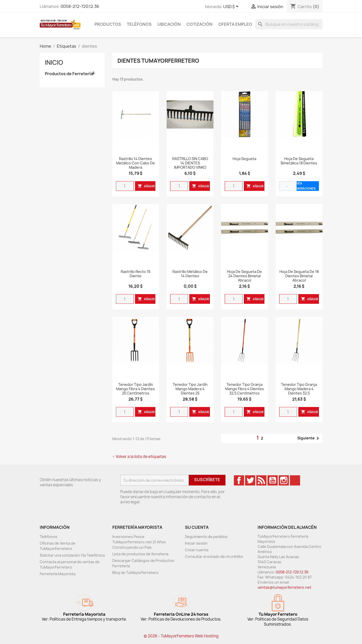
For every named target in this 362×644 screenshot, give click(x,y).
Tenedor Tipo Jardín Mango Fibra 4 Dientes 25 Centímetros (136, 389)
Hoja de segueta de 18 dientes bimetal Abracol (299, 276)
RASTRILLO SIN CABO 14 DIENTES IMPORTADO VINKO (190, 163)
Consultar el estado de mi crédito (214, 556)
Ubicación (169, 24)
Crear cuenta (197, 550)
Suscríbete (207, 480)
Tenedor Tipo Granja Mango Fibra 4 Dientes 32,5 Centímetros (245, 389)
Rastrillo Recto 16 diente (136, 274)
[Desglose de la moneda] (232, 7)
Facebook (239, 480)
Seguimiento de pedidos (206, 537)
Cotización (199, 24)
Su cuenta (197, 527)
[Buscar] (289, 24)
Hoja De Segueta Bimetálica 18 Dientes (299, 161)
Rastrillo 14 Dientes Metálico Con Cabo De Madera (136, 163)
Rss (261, 480)
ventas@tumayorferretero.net (284, 587)
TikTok (295, 480)
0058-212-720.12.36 (80, 6)
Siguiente (309, 438)
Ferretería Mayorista (58, 574)
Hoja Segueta (244, 159)
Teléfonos (139, 24)
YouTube (273, 480)
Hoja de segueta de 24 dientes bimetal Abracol (244, 276)
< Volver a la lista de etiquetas (139, 457)
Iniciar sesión (196, 543)
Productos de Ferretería (69, 74)
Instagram (284, 480)
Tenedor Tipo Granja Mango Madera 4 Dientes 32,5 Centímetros (299, 391)
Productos (108, 24)
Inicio (54, 62)
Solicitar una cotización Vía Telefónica (72, 555)
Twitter (250, 480)
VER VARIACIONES (306, 186)
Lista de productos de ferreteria (140, 554)
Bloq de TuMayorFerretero (135, 573)
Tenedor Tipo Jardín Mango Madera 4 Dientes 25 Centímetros (190, 391)
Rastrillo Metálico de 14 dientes (190, 274)
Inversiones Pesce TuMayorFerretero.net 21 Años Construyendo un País (139, 542)
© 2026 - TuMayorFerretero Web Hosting (181, 636)
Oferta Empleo (235, 24)
